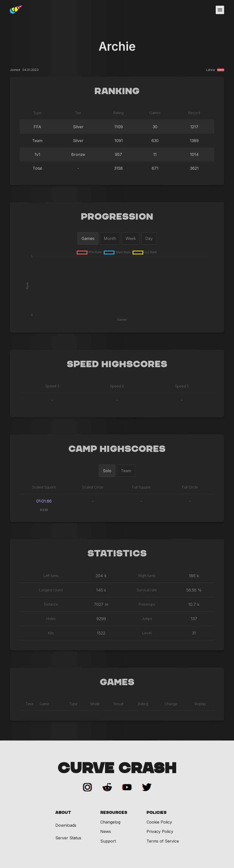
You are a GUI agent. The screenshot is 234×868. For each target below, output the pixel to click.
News (106, 831)
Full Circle (190, 487)
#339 (44, 510)
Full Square (141, 487)
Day (149, 238)
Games (88, 238)
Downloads (66, 825)
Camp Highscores (117, 449)
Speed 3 (52, 386)
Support (108, 841)
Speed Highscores (117, 364)
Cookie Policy (159, 822)
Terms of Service (163, 841)
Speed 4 (117, 386)
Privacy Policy (160, 831)
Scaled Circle (93, 487)
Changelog (110, 822)
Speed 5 (182, 386)
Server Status (68, 838)
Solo (107, 471)
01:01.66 (44, 501)
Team (126, 471)
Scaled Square (44, 487)
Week (131, 238)
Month (110, 238)
